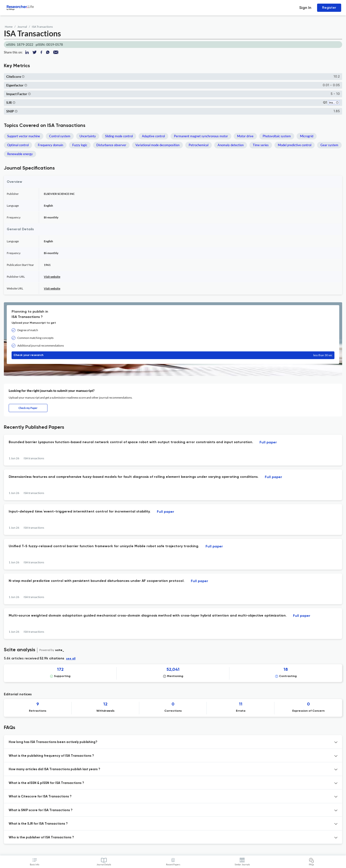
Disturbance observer (111, 145)
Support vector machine (24, 136)
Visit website (52, 277)
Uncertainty (88, 136)
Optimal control (18, 145)
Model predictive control (295, 145)
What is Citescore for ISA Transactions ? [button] (40, 797)
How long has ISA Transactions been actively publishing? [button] (53, 742)
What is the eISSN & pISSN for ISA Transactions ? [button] (46, 783)
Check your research (173, 355)
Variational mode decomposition (157, 145)
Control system (60, 136)
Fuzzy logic (80, 145)
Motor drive (245, 136)
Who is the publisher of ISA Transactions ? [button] (41, 838)
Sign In (305, 8)
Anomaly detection (231, 145)
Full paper (268, 442)
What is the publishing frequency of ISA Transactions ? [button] (51, 756)
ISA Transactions (42, 27)
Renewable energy (20, 154)
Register (329, 8)
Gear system (329, 145)
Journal (22, 27)
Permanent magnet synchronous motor (201, 136)
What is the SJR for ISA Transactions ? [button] (38, 824)
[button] (23, 76)
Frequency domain (50, 145)
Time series (261, 145)
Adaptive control (153, 136)
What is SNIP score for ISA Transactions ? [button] (41, 810)
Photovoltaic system (277, 136)
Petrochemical (199, 145)
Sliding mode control (119, 136)
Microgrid (307, 136)
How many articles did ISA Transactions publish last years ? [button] (54, 769)
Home (9, 27)
